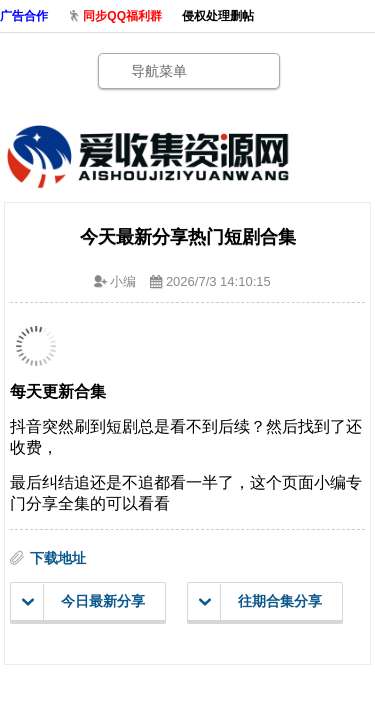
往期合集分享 (260, 602)
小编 (123, 281)
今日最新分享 (83, 602)
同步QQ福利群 (122, 16)
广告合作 (24, 16)
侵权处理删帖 (218, 16)
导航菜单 (159, 71)
